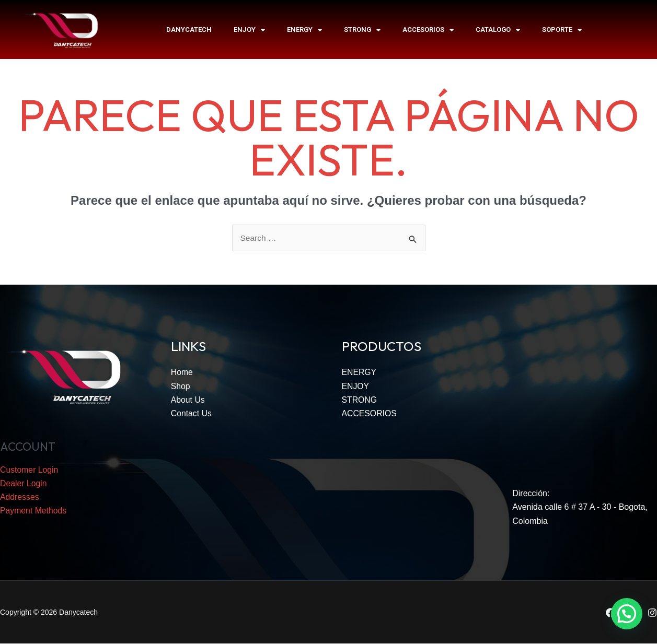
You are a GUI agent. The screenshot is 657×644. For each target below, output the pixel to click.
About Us (188, 400)
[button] (627, 614)
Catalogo (498, 30)
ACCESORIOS (428, 30)
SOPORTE (562, 30)
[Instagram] (652, 613)
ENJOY (249, 30)
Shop (181, 387)
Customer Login (30, 470)
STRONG (362, 30)
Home (182, 373)
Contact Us (192, 414)
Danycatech (189, 30)
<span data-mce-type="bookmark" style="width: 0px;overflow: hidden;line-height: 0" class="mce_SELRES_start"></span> (585, 403)
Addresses (20, 498)
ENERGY (304, 30)
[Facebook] (610, 613)
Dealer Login (24, 484)
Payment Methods (34, 512)
